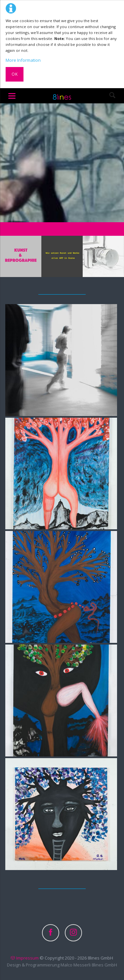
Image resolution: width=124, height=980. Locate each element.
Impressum (27, 958)
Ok (15, 74)
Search (112, 96)
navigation (12, 96)
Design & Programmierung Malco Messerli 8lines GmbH (62, 965)
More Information (23, 60)
